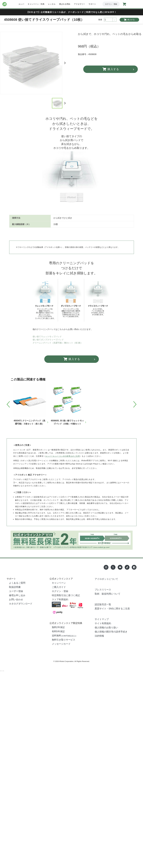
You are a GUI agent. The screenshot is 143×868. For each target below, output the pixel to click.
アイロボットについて (106, 579)
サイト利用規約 (103, 623)
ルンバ (21, 4)
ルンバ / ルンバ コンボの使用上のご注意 (63, 456)
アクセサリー (79, 4)
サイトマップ (102, 619)
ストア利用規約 (60, 600)
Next (65, 63)
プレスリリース (103, 590)
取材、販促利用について (108, 594)
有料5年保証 (58, 631)
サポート (92, 4)
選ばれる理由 (65, 4)
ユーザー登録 (16, 591)
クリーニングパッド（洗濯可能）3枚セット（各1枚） (58, 343)
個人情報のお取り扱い (106, 628)
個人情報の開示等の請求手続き (111, 632)
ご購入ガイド (59, 587)
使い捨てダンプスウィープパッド (48, 340)
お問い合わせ (16, 600)
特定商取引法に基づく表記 (66, 595)
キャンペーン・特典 (36, 4)
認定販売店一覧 (103, 604)
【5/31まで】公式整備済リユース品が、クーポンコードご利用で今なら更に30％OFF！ (72, 12)
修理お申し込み (17, 595)
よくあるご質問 (17, 583)
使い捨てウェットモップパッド (47, 337)
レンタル (52, 4)
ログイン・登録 (111, 4)
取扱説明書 (15, 587)
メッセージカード (61, 644)
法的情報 (99, 636)
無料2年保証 (58, 627)
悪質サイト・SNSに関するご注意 (112, 609)
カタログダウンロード (21, 604)
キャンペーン (59, 583)
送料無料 (64, 636)
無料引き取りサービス (64, 640)
